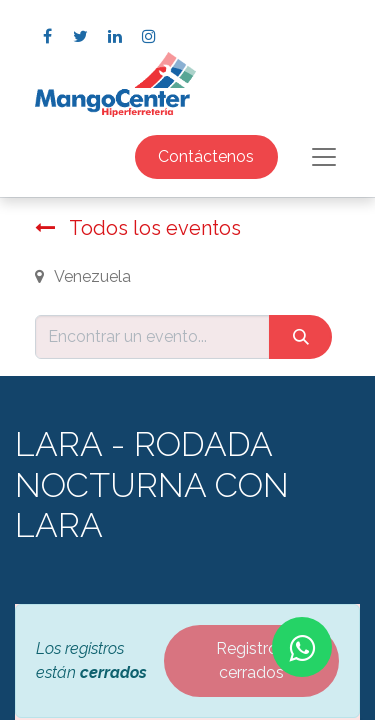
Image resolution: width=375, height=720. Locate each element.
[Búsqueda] (300, 337)
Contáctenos (206, 156)
